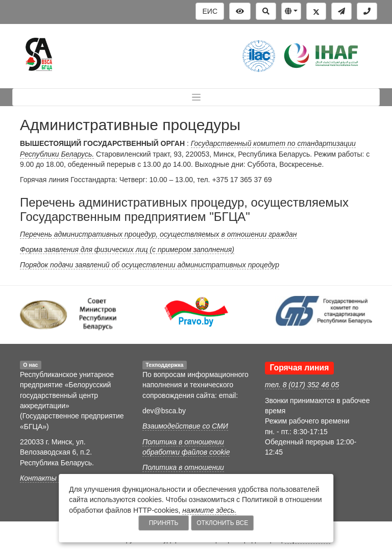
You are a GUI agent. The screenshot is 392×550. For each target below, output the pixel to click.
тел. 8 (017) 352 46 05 (302, 385)
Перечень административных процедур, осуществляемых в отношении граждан (158, 234)
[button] (291, 11)
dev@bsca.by (164, 411)
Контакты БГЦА (48, 478)
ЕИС (210, 11)
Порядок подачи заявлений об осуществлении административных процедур (150, 265)
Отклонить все (222, 523)
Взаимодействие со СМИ (185, 426)
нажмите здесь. (209, 510)
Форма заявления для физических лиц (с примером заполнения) (127, 249)
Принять (164, 523)
